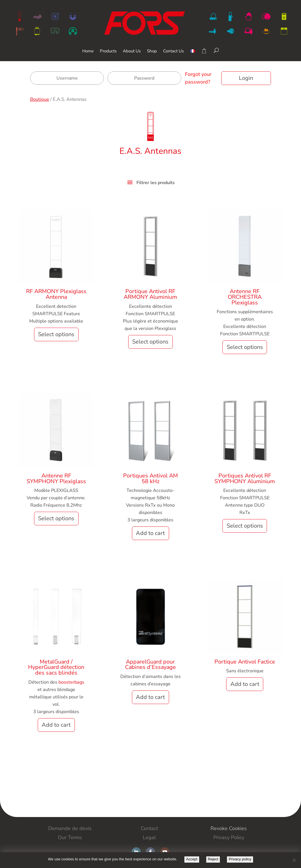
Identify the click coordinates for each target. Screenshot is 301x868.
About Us (132, 51)
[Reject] (294, 860)
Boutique (40, 99)
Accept (192, 859)
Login (246, 78)
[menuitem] (193, 55)
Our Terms (70, 837)
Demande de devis (70, 828)
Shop (152, 51)
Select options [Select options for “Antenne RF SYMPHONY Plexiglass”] (56, 518)
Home (88, 51)
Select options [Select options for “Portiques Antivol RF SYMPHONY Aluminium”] (245, 526)
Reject (213, 859)
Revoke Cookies (229, 828)
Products (108, 51)
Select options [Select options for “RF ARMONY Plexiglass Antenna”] (56, 334)
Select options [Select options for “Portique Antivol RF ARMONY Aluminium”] (150, 342)
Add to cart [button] (150, 533)
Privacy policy (240, 859)
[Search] (216, 50)
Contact (149, 828)
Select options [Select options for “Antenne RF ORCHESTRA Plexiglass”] (245, 347)
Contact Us (173, 51)
